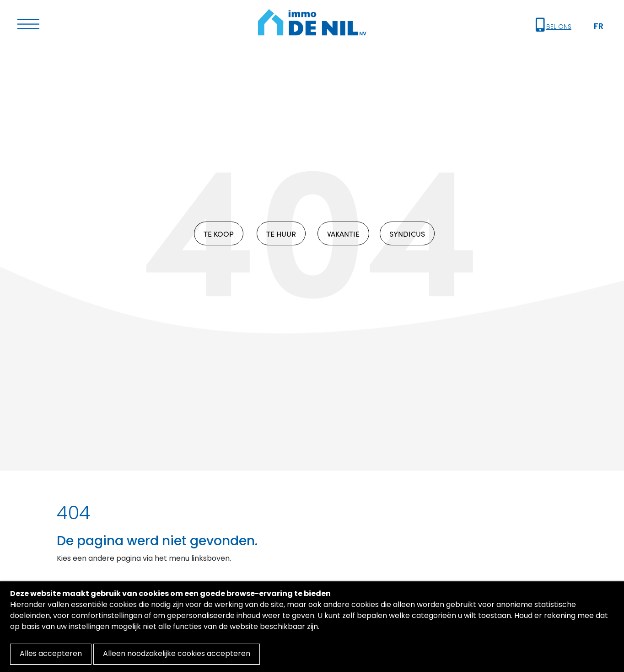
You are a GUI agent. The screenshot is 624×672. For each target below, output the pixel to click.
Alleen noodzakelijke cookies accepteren (177, 654)
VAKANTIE (343, 233)
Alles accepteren (51, 654)
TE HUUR (281, 233)
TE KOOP (219, 233)
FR (599, 27)
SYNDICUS (407, 233)
